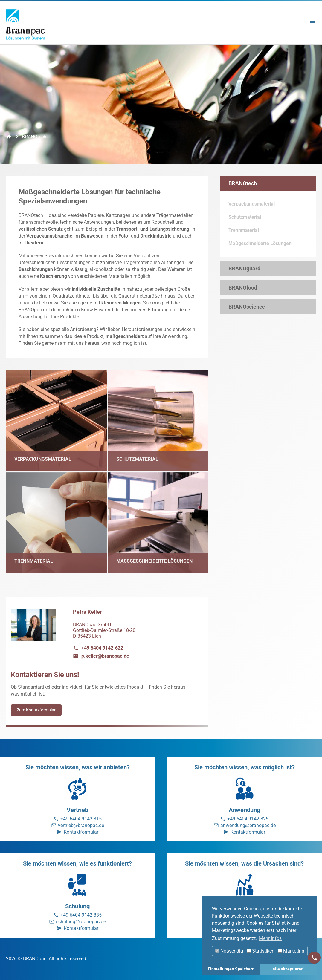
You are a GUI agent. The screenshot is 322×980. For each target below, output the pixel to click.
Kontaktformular (81, 832)
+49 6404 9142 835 (81, 915)
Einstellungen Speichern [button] (231, 969)
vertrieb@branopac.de (81, 825)
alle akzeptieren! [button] (289, 969)
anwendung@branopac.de (248, 825)
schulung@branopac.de (81, 922)
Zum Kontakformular (36, 710)
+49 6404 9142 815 (81, 819)
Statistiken (261, 951)
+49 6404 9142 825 (248, 819)
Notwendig (229, 951)
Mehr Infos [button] (270, 938)
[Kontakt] (314, 958)
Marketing (291, 951)
